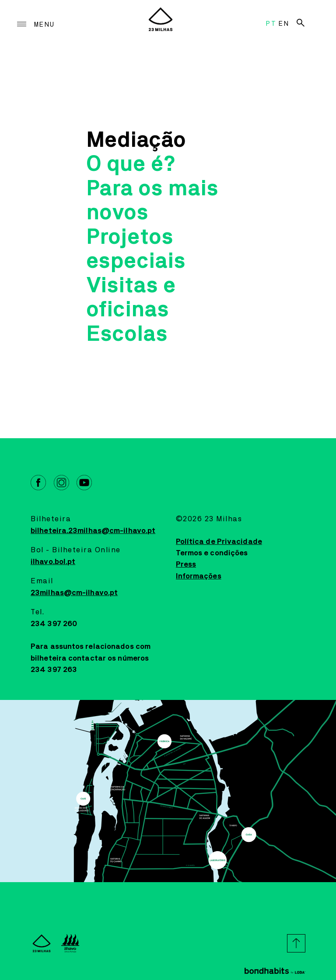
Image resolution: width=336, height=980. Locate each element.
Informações (199, 576)
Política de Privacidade (219, 542)
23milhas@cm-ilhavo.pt (74, 593)
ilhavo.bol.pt (53, 562)
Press (186, 564)
